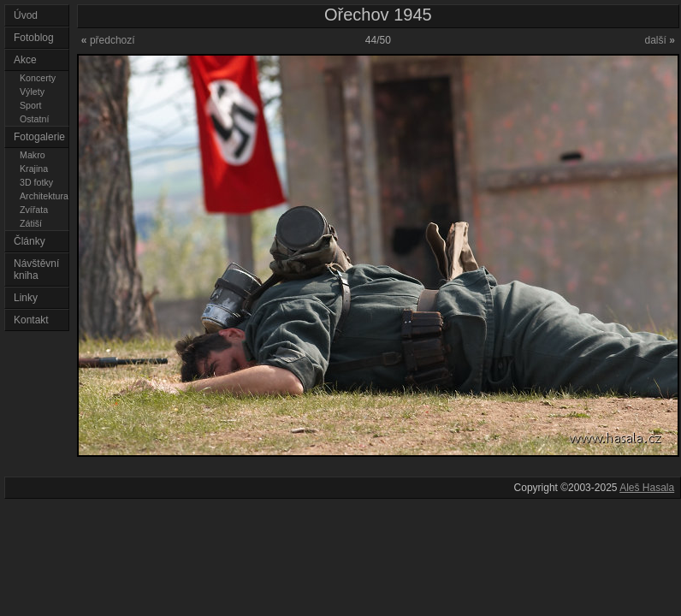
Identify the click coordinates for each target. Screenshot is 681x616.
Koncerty (38, 78)
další (659, 40)
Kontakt (31, 320)
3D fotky (36, 182)
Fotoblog (34, 38)
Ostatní (34, 119)
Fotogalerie (39, 137)
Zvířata (34, 210)
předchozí (108, 40)
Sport (30, 105)
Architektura (44, 196)
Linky (26, 298)
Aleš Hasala (647, 488)
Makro (33, 155)
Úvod (26, 15)
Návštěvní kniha (36, 269)
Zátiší (31, 223)
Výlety (32, 92)
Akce (25, 60)
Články (30, 241)
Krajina (34, 169)
